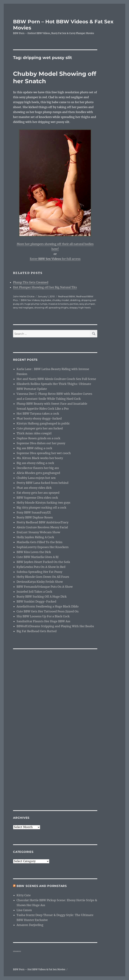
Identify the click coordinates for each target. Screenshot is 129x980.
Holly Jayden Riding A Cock (35, 537)
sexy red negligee (23, 308)
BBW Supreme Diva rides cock (37, 498)
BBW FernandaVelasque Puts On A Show (45, 587)
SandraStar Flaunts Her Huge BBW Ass (43, 621)
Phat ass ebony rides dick (34, 488)
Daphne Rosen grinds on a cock (38, 438)
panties (74, 304)
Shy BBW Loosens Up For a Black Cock (43, 616)
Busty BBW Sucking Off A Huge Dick (42, 597)
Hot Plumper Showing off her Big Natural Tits (45, 287)
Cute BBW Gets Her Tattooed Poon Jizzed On (48, 611)
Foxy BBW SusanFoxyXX (34, 512)
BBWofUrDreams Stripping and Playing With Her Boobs (55, 626)
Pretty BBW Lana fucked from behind (42, 483)
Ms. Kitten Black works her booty (40, 458)
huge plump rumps (36, 304)
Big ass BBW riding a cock (34, 448)
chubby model (61, 300)
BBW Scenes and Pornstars (42, 886)
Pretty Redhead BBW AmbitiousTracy (42, 522)
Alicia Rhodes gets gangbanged (38, 473)
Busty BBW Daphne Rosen (35, 517)
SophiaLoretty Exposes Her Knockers (43, 547)
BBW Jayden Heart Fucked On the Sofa (43, 562)
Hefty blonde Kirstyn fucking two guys (43, 503)
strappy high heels (80, 308)
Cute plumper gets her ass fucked (40, 428)
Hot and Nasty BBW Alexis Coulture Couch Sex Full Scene (56, 379)
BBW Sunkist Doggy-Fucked (36, 601)
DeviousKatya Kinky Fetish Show (40, 582)
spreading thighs (59, 308)
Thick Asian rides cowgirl (34, 433)
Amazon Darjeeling (30, 925)
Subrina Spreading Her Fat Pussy (39, 572)
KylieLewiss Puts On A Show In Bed (41, 567)
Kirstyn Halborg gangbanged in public (43, 423)
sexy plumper (87, 304)
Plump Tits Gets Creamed (31, 282)
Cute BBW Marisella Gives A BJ (38, 557)
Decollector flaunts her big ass (38, 468)
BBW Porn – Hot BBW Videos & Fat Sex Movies (39, 969)
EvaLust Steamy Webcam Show (38, 532)
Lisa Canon (24, 910)
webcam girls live (17, 951)
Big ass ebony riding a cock (35, 463)
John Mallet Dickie (24, 296)
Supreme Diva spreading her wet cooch (44, 453)
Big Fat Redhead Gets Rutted (37, 631)
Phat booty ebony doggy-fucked (39, 418)
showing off (41, 308)
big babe (46, 300)
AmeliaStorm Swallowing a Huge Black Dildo (48, 606)
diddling (75, 300)
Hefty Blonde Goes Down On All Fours (43, 577)
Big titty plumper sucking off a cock (41, 507)
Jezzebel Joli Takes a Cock (34, 592)
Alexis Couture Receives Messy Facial (42, 527)
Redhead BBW (67, 296)
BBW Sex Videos (30, 300)
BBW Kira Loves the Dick (34, 552)
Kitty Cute (24, 895)
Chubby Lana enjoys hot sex (36, 478)
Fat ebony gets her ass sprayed (38, 493)
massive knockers (58, 304)
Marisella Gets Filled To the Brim (39, 542)
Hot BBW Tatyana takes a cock (38, 414)
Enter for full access (55, 259)
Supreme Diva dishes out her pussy (41, 443)
